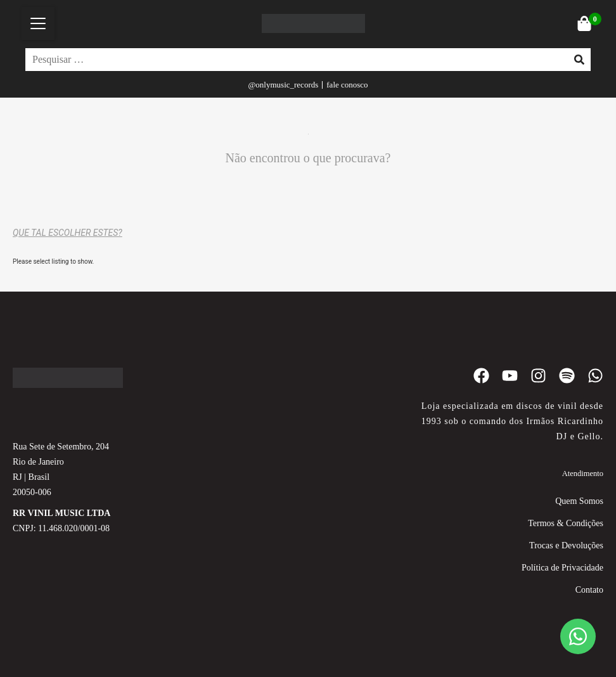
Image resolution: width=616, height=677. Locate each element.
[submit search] (579, 60)
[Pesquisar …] (293, 60)
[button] (38, 23)
